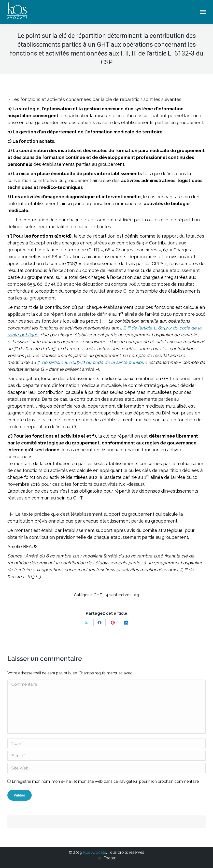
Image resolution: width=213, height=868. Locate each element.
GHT (98, 595)
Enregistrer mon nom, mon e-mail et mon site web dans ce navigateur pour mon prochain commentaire (105, 781)
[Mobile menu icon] (203, 12)
